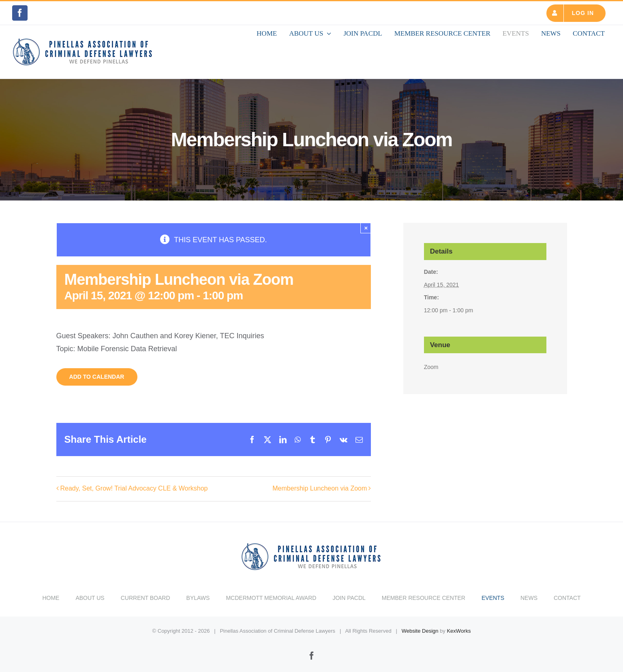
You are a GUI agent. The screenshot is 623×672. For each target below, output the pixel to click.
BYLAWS (198, 594)
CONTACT (567, 594)
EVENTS (493, 594)
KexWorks (459, 627)
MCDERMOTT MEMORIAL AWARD (271, 594)
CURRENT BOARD (146, 594)
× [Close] (366, 228)
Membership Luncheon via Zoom (320, 488)
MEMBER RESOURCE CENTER (424, 594)
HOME (51, 594)
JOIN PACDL (349, 594)
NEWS (529, 594)
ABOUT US (90, 594)
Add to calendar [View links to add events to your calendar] (97, 377)
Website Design (420, 627)
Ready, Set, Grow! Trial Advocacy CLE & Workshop (134, 488)
